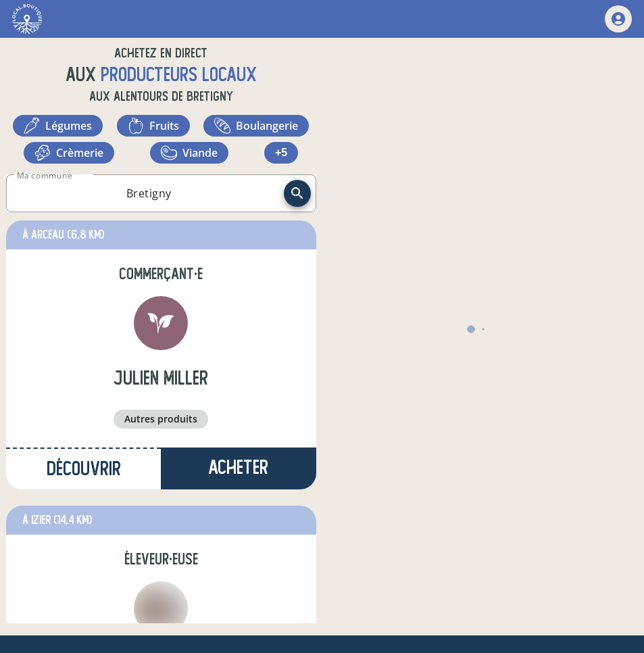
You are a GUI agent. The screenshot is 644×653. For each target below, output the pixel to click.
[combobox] (149, 193)
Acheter (238, 467)
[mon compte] (618, 19)
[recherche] (297, 193)
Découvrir (84, 469)
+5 (281, 152)
